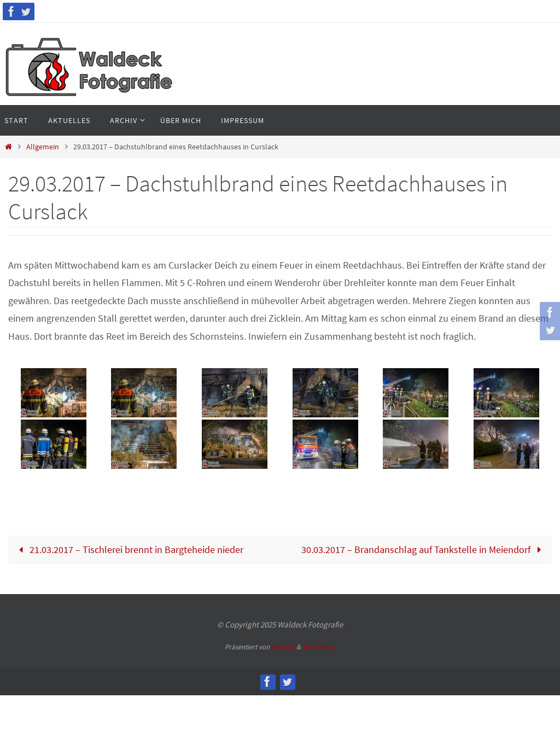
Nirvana (283, 647)
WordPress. (319, 647)
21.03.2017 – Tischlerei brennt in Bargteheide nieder (129, 549)
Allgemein (43, 147)
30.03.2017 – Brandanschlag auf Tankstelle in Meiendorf (424, 549)
